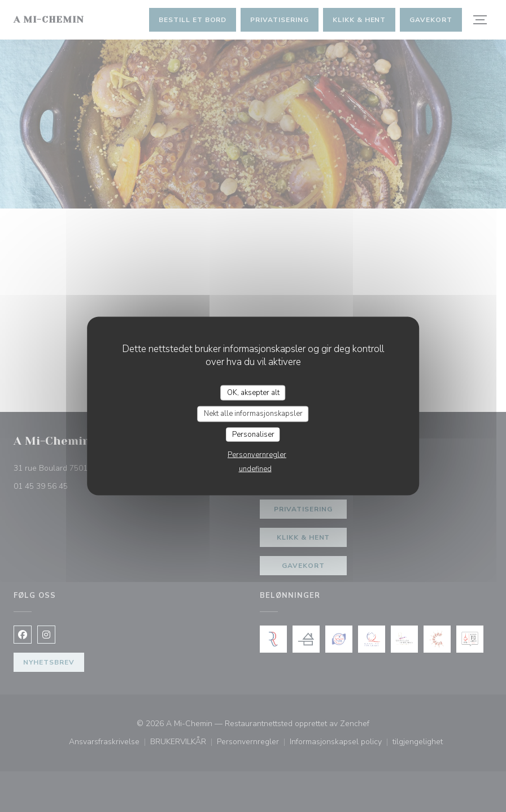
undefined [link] (255, 469)
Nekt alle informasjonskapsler (253, 414)
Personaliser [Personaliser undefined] (253, 434)
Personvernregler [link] (257, 455)
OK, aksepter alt (253, 392)
